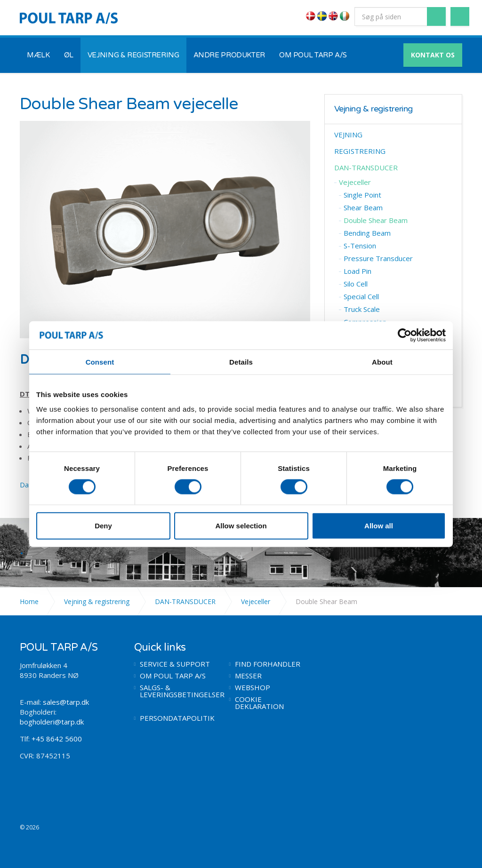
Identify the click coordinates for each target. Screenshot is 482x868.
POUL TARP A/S (69, 18)
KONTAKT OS (433, 55)
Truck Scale (362, 309)
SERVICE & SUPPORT (175, 664)
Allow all (379, 526)
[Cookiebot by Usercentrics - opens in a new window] (405, 335)
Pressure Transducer (378, 258)
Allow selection (241, 526)
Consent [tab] (100, 362)
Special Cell (361, 296)
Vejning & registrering (374, 109)
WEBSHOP (253, 688)
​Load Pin (357, 271)
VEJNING (348, 135)
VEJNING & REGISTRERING (133, 55)
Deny (103, 526)
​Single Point (362, 195)
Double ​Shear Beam (376, 220)
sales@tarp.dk (66, 702)
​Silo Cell (356, 284)
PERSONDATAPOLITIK (177, 718)
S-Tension (360, 246)
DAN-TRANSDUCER (366, 167)
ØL (69, 55)
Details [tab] (241, 362)
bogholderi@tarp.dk (52, 722)
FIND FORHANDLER (268, 664)
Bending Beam (367, 233)
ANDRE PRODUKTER (229, 55)
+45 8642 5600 (57, 739)
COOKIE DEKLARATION (259, 703)
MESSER (248, 676)
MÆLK (38, 55)
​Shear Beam (363, 207)
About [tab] (382, 362)
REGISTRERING (360, 151)
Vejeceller (355, 182)
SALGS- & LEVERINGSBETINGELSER (177, 691)
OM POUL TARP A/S (313, 55)
